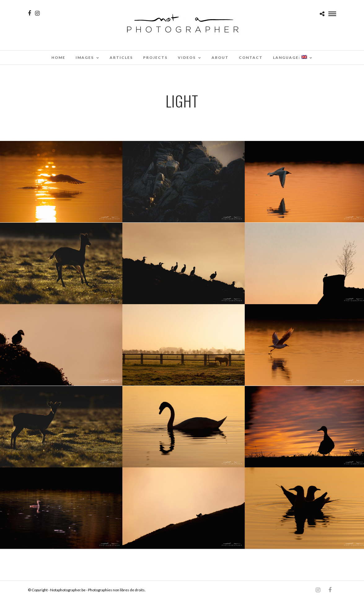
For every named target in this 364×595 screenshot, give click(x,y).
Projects (155, 57)
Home (58, 57)
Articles (121, 57)
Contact (251, 57)
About (220, 57)
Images (85, 57)
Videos (187, 57)
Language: (290, 57)
